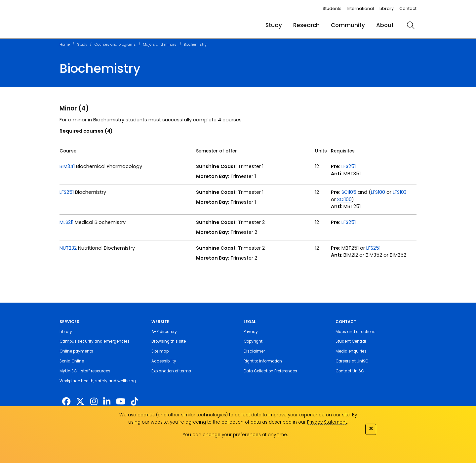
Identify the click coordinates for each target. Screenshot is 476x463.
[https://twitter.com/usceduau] (80, 401)
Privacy (251, 332)
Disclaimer (254, 351)
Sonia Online (72, 361)
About (385, 25)
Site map (160, 351)
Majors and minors (160, 44)
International (360, 8)
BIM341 (67, 166)
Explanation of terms (171, 371)
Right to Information (263, 361)
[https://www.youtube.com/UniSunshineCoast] (121, 401)
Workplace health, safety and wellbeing (98, 381)
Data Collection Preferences (270, 371)
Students (332, 8)
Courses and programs (115, 44)
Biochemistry (195, 44)
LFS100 (378, 192)
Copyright (253, 341)
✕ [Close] (371, 428)
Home (65, 44)
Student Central (351, 341)
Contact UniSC (350, 371)
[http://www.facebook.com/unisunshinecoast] (66, 401)
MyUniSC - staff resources (85, 371)
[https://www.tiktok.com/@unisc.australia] (135, 401)
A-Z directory (164, 332)
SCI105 (349, 192)
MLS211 (66, 222)
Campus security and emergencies (95, 341)
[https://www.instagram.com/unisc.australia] (94, 401)
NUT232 (68, 248)
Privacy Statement (327, 422)
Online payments (76, 351)
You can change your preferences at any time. (235, 435)
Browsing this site (169, 341)
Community (348, 25)
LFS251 (349, 166)
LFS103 (400, 192)
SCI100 (344, 199)
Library (387, 8)
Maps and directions (356, 332)
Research (306, 25)
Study (274, 25)
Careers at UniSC (352, 361)
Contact (408, 8)
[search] (411, 25)
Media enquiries (351, 351)
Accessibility (164, 361)
